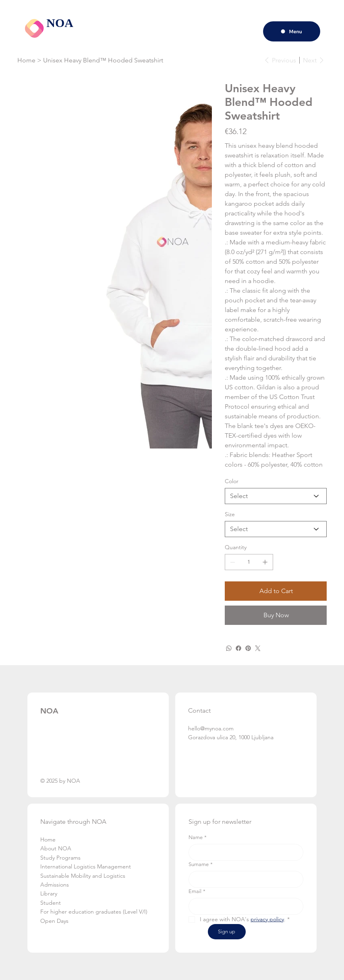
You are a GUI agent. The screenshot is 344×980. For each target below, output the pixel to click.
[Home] (26, 60)
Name (198, 837)
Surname (201, 864)
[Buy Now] (276, 615)
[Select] (276, 496)
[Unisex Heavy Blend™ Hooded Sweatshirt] (103, 60)
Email (197, 891)
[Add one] (265, 562)
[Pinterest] (248, 648)
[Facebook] (238, 648)
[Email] (243, 906)
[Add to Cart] (276, 591)
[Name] (243, 852)
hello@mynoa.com (211, 728)
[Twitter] (258, 648)
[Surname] (243, 879)
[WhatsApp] (229, 648)
